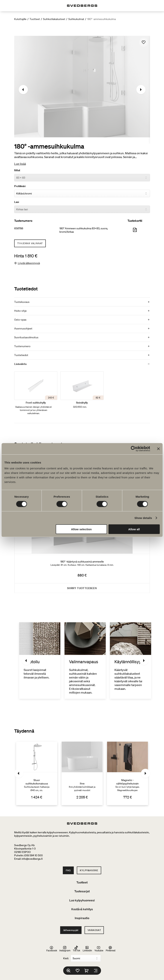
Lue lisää (20, 164)
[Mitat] (82, 178)
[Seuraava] (141, 90)
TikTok (77, 949)
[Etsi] (68, 971)
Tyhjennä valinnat (30, 243)
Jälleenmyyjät (71, 930)
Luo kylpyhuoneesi (82, 900)
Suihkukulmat (76, 19)
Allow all (134, 529)
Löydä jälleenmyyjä (29, 263)
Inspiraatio (82, 918)
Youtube (99, 949)
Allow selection (81, 529)
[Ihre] (82, 773)
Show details (143, 518)
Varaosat (94, 930)
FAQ (68, 870)
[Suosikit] (78, 971)
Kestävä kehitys (82, 909)
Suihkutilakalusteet (54, 19)
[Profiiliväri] (82, 193)
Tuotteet (35, 19)
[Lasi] (82, 209)
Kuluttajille (20, 19)
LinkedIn (87, 949)
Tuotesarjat (82, 891)
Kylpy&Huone (89, 870)
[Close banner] (158, 449)
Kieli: (66, 958)
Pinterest (111, 949)
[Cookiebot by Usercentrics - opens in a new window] (133, 449)
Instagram (65, 949)
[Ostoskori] (87, 971)
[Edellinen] (23, 90)
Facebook (52, 949)
